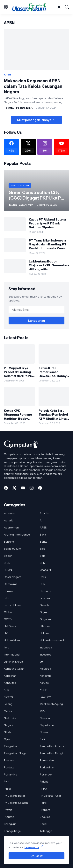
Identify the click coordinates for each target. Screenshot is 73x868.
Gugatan (45, 619)
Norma (44, 732)
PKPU (43, 789)
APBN (43, 528)
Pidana (44, 782)
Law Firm (45, 697)
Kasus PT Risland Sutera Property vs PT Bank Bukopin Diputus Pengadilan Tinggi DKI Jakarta (47, 223)
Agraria (9, 520)
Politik (44, 803)
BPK (42, 563)
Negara (9, 725)
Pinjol (7, 789)
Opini (7, 739)
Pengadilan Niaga (15, 753)
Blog (43, 549)
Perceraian (47, 760)
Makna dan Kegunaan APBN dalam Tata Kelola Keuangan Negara (33, 86)
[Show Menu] (6, 7)
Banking (9, 542)
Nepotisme (47, 725)
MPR (43, 711)
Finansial (45, 598)
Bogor (8, 556)
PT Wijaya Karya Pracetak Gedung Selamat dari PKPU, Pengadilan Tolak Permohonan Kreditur (18, 372)
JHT (42, 662)
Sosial (43, 824)
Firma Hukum (12, 605)
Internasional (12, 655)
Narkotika (10, 718)
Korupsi (44, 683)
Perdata (9, 767)
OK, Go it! (37, 856)
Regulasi (45, 817)
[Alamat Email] (36, 310)
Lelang (8, 704)
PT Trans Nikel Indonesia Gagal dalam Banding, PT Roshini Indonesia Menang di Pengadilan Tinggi (49, 244)
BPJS (7, 563)
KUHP (43, 690)
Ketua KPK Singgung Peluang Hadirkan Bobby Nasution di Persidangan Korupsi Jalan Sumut (18, 414)
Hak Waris (10, 626)
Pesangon (46, 774)
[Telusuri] (67, 7)
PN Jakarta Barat (14, 796)
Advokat (45, 513)
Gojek (44, 612)
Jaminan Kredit (13, 662)
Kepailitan (10, 676)
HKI (6, 633)
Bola (43, 556)
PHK (7, 782)
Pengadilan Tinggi (51, 753)
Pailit (43, 739)
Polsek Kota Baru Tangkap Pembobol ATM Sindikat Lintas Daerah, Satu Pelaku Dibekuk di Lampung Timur (54, 414)
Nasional (45, 718)
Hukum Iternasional (52, 640)
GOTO (8, 619)
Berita (44, 542)
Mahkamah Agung (51, 704)
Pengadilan (11, 746)
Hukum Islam (12, 640)
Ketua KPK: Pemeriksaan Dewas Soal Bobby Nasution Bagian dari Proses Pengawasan (53, 372)
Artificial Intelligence (17, 535)
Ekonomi (45, 591)
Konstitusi (46, 676)
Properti (45, 810)
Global (8, 612)
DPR (42, 584)
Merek (8, 711)
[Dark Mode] (59, 7)
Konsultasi (10, 683)
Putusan (9, 817)
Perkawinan (47, 767)
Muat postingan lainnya (34, 120)
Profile (8, 810)
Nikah (7, 732)
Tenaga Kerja (12, 831)
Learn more (32, 847)
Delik (43, 577)
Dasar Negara (13, 577)
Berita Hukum (12, 549)
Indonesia (46, 647)
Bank (43, 535)
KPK (7, 690)
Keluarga (45, 669)
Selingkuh (10, 824)
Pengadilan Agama (52, 746)
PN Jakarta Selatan (16, 803)
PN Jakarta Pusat (50, 796)
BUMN (8, 570)
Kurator (9, 697)
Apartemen (11, 528)
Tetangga (46, 831)
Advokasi (10, 513)
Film (7, 598)
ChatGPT (46, 570)
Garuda (44, 605)
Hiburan (45, 626)
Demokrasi (11, 584)
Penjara (9, 760)
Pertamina (11, 774)
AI (41, 520)
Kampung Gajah (14, 669)
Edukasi (9, 591)
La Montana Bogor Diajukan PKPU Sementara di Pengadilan (49, 265)
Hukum (44, 633)
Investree (46, 655)
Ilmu (7, 647)
